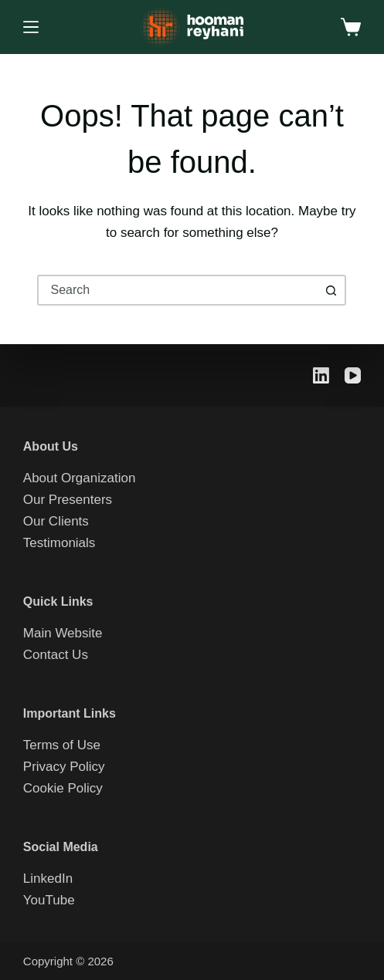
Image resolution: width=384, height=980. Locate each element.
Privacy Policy (64, 767)
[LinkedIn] (321, 375)
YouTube (49, 900)
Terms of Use (62, 745)
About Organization (80, 478)
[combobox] (178, 290)
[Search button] (331, 290)
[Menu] (31, 27)
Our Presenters (68, 500)
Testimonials (59, 543)
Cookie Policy (63, 788)
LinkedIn (48, 879)
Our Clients (56, 521)
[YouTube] (353, 375)
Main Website (63, 633)
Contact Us (56, 655)
